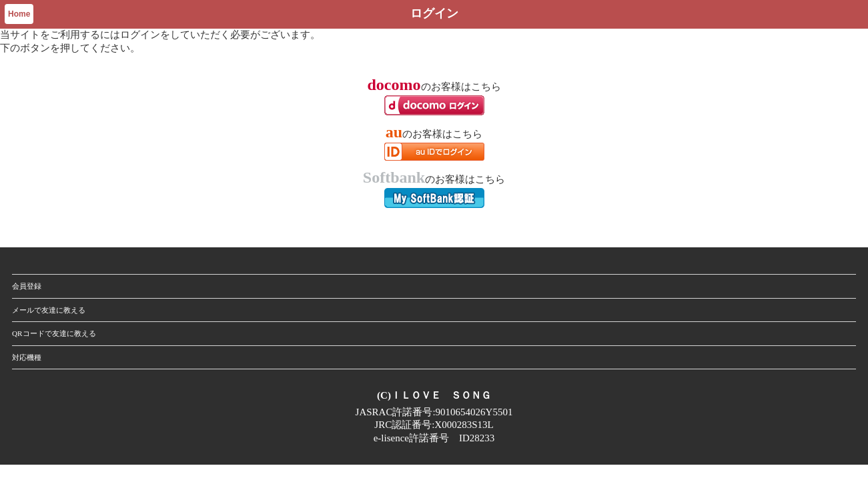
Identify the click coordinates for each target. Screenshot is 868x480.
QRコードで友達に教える (54, 333)
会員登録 (27, 286)
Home (19, 14)
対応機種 (27, 357)
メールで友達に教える (49, 310)
